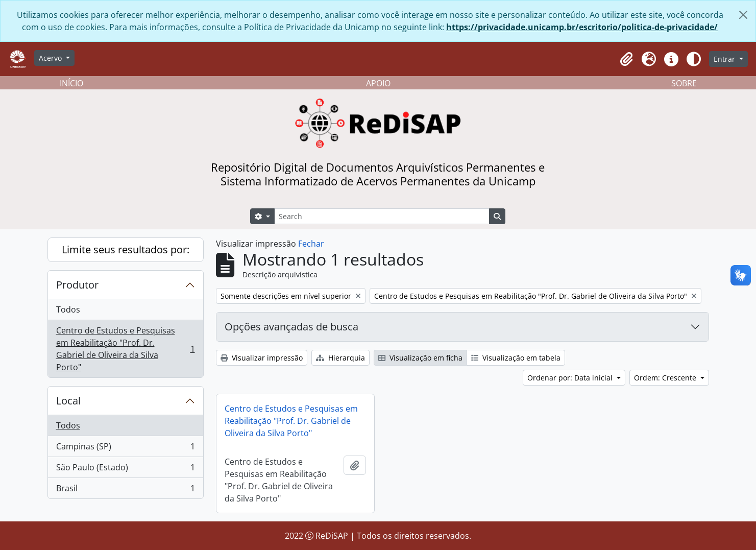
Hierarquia (340, 358)
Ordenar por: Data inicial (571, 378)
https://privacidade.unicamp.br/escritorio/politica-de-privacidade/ (582, 27)
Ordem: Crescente (666, 378)
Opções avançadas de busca (291, 327)
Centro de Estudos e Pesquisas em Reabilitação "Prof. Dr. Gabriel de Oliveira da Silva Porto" (125, 349)
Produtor (77, 285)
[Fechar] (743, 15)
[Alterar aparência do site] (694, 59)
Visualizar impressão (262, 358)
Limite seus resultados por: (126, 249)
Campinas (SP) (125, 449)
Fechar (311, 244)
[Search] (382, 216)
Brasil (125, 490)
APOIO (378, 83)
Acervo (51, 58)
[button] (626, 59)
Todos (68, 309)
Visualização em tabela (516, 358)
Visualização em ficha (420, 358)
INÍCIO (71, 83)
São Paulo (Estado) (125, 470)
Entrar (725, 59)
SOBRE (684, 83)
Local (68, 401)
